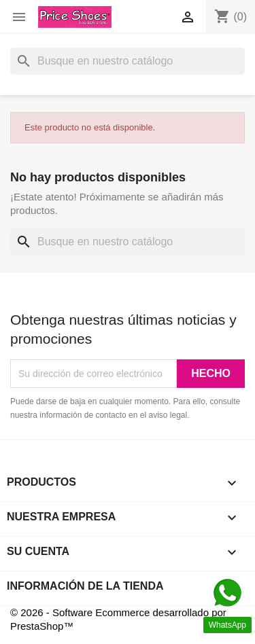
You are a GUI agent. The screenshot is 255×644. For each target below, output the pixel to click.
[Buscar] (128, 61)
